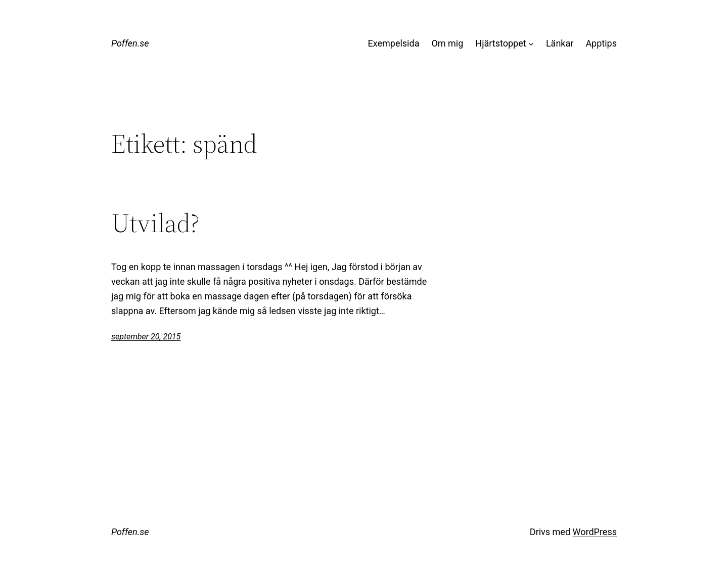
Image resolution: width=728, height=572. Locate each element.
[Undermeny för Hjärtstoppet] (531, 44)
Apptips (601, 43)
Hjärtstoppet (500, 43)
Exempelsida (393, 43)
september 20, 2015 (146, 337)
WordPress (595, 532)
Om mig (447, 43)
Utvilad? (155, 223)
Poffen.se (130, 43)
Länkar (560, 43)
